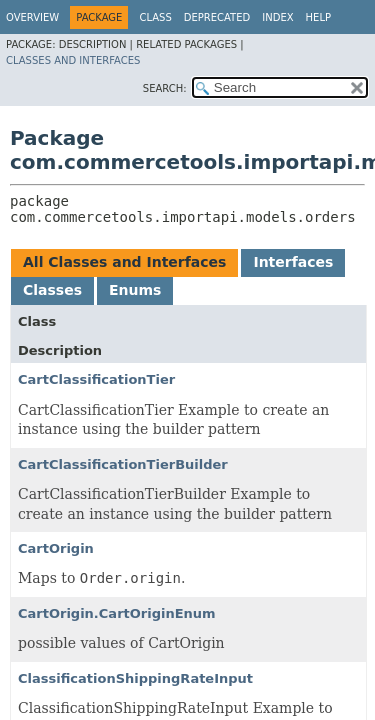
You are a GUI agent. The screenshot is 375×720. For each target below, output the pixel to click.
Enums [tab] (135, 290)
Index (277, 17)
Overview (32, 17)
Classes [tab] (52, 290)
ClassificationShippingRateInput (135, 678)
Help (318, 17)
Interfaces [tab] (293, 262)
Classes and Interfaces (73, 60)
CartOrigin (56, 548)
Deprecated (217, 17)
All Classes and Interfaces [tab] (124, 262)
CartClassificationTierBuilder (123, 464)
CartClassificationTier (96, 379)
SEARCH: (165, 88)
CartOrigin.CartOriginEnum (117, 613)
